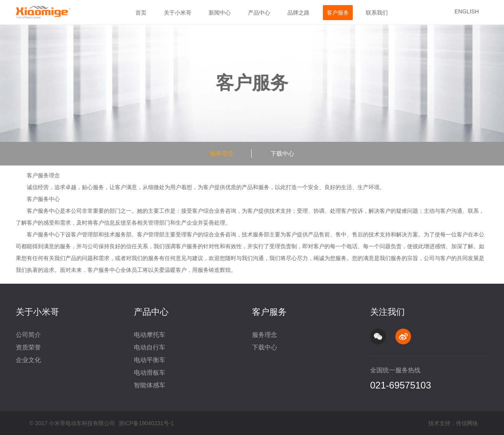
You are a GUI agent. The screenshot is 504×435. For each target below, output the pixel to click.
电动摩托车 (150, 335)
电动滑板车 (150, 373)
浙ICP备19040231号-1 (146, 423)
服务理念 (222, 153)
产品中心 (259, 13)
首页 (141, 13)
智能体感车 (150, 385)
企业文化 (28, 360)
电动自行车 (150, 347)
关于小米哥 (178, 13)
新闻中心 (220, 13)
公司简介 (28, 335)
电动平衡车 (150, 360)
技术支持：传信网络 (453, 423)
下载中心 (282, 153)
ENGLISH (467, 11)
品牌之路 (298, 13)
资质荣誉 (28, 347)
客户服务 (338, 13)
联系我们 (377, 13)
